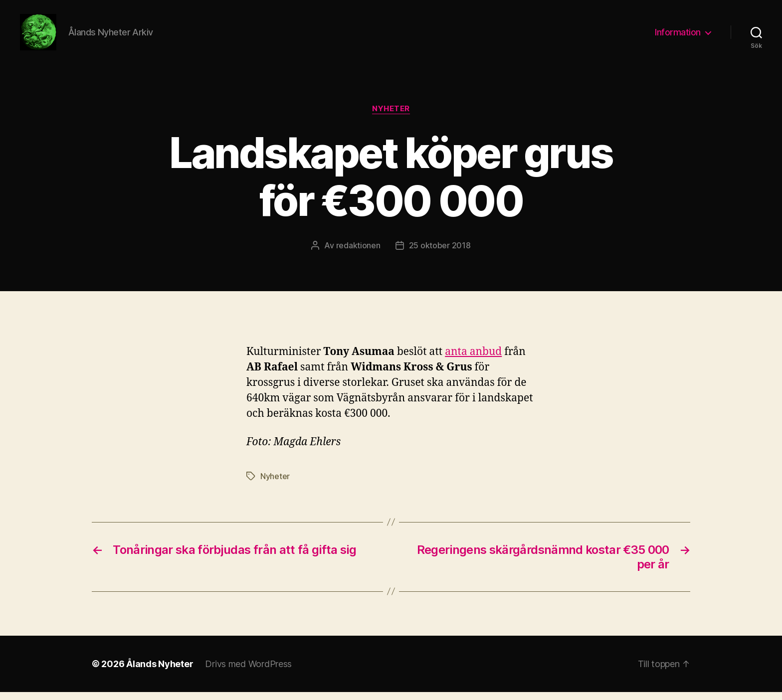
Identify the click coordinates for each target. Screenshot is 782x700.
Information (678, 36)
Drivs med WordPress (248, 672)
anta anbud (473, 360)
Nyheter (391, 117)
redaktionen (358, 254)
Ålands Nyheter (160, 672)
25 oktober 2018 (440, 254)
